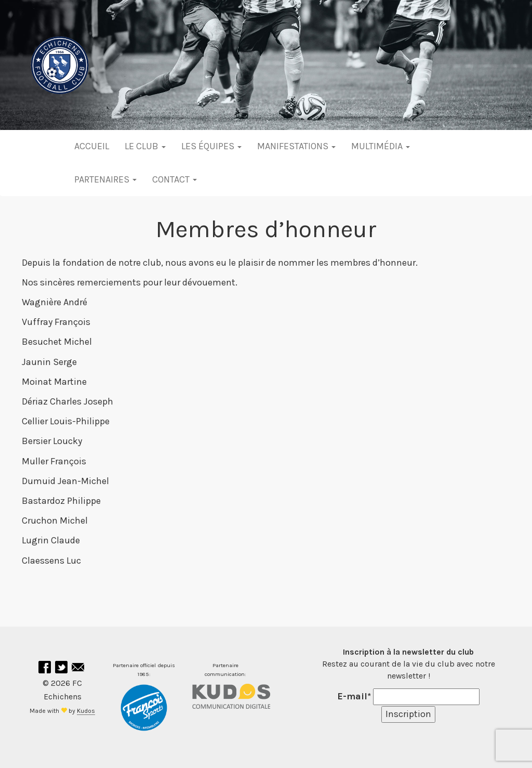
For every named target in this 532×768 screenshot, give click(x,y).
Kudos (86, 711)
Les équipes (211, 146)
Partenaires (105, 179)
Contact (175, 179)
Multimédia (381, 146)
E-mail (354, 696)
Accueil (92, 146)
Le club (145, 146)
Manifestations (296, 146)
